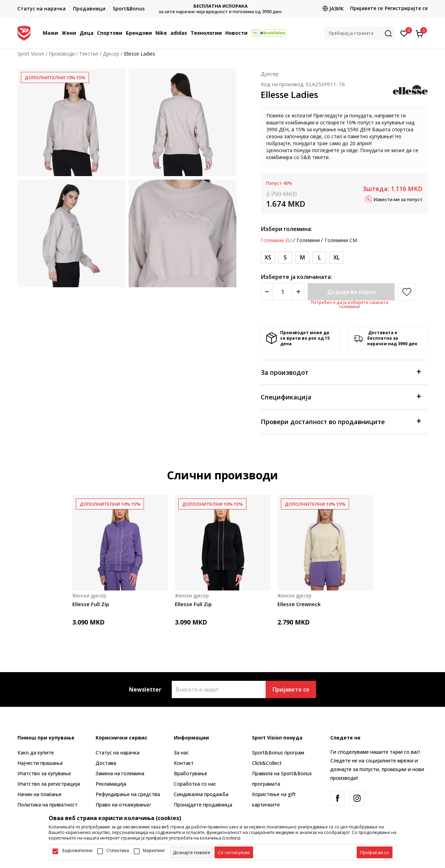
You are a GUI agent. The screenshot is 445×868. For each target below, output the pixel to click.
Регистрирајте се (406, 8)
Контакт (184, 763)
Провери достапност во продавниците (341, 421)
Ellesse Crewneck (299, 604)
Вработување (191, 773)
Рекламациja (111, 784)
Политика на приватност (47, 805)
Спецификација (341, 396)
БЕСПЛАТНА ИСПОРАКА (222, 6)
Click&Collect (267, 763)
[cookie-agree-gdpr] (234, 852)
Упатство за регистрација (49, 784)
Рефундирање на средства (128, 794)
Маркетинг (154, 851)
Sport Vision (31, 54)
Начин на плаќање (39, 794)
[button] (360, 33)
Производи (62, 54)
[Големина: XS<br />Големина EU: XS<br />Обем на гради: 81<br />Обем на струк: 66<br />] (268, 258)
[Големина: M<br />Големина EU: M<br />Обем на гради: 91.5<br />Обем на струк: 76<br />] (302, 258)
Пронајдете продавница (203, 805)
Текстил (89, 54)
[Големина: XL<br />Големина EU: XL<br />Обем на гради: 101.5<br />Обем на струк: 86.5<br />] (337, 258)
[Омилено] (404, 33)
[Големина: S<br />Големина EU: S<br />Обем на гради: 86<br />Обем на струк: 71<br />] (285, 258)
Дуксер (111, 54)
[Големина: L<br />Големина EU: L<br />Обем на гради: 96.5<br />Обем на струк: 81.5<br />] (319, 258)
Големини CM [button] (341, 240)
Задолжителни (77, 851)
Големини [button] (308, 240)
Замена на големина (120, 773)
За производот (341, 372)
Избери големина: (286, 229)
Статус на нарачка (118, 753)
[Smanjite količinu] (267, 292)
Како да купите (36, 753)
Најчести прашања (40, 763)
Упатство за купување (44, 773)
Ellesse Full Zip (91, 604)
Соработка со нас (195, 784)
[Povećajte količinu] (298, 292)
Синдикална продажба (201, 794)
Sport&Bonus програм (278, 753)
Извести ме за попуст (398, 199)
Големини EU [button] (276, 240)
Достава (106, 763)
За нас (181, 753)
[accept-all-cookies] (375, 852)
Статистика (118, 851)
